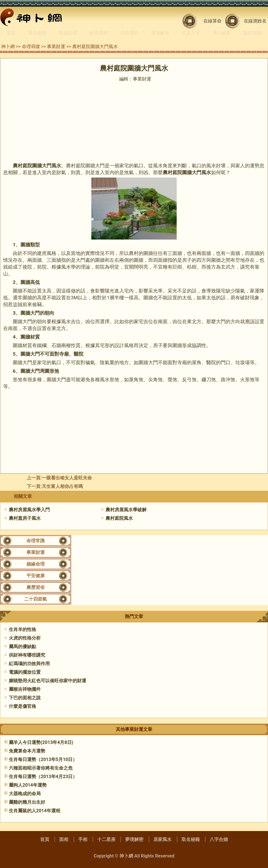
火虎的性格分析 (25, 638)
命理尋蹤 (99, 33)
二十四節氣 (36, 599)
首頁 (11, 33)
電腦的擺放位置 (25, 672)
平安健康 (36, 576)
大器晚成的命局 (25, 794)
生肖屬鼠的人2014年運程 (35, 811)
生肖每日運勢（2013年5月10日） (43, 759)
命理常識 (36, 541)
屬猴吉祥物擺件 (25, 689)
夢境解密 (134, 839)
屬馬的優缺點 (22, 647)
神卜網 (8, 47)
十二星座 (106, 839)
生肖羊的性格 (22, 629)
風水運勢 (37, 33)
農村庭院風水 (119, 518)
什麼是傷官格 (22, 706)
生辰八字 (191, 33)
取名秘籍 (191, 839)
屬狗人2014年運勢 (28, 785)
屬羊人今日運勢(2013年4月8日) (41, 742)
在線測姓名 (255, 21)
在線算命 (213, 21)
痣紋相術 (252, 33)
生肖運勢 (129, 33)
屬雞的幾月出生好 (27, 802)
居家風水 (162, 839)
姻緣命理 (36, 564)
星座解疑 (160, 33)
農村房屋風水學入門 (29, 510)
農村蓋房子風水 (25, 518)
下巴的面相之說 (25, 698)
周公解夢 (222, 33)
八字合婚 (219, 839)
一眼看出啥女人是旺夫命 (67, 478)
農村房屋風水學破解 (126, 510)
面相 (64, 839)
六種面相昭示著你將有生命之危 (41, 768)
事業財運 (56, 47)
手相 (83, 839)
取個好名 (68, 33)
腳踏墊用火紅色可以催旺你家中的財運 (48, 681)
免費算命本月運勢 (27, 751)
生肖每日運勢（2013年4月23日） (43, 777)
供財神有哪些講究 (27, 655)
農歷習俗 (36, 587)
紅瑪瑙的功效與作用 (29, 664)
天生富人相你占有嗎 (62, 486)
